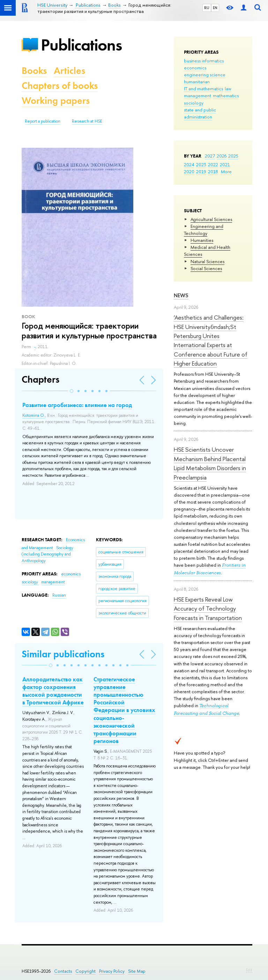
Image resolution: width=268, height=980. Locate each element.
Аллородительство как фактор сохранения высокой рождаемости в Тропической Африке (53, 691)
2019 (201, 171)
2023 (201, 164)
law (228, 89)
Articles (69, 71)
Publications (81, 45)
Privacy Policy (112, 971)
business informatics (204, 61)
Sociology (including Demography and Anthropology (47, 554)
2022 (213, 164)
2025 (233, 156)
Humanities (202, 240)
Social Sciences (206, 268)
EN (215, 8)
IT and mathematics (203, 89)
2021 (225, 164)
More (226, 171)
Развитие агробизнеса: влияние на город (77, 405)
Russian (59, 595)
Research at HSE (87, 121)
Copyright (85, 971)
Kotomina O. (34, 415)
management (198, 95)
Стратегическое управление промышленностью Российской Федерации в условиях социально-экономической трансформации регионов (124, 710)
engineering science (205, 75)
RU (207, 8)
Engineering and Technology (204, 230)
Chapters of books (60, 86)
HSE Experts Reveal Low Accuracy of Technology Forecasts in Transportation (208, 608)
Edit (249, 970)
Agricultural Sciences (211, 219)
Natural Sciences (207, 261)
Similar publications (63, 654)
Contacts (63, 971)
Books (34, 71)
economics (195, 68)
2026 (222, 156)
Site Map (137, 971)
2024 (189, 164)
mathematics (226, 95)
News (181, 295)
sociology (194, 103)
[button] (72, 391)
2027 (210, 156)
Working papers (56, 101)
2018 (213, 171)
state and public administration (200, 113)
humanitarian (197, 82)
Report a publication (43, 121)
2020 (189, 171)
